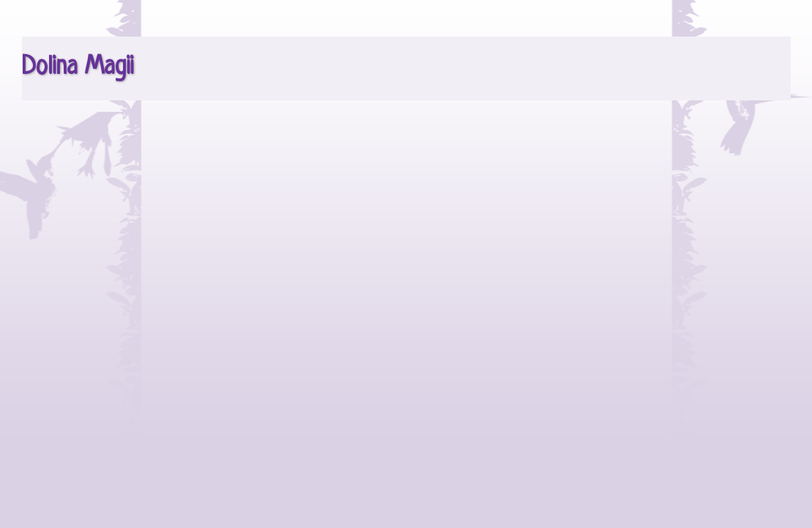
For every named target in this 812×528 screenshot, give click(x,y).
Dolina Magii (78, 67)
